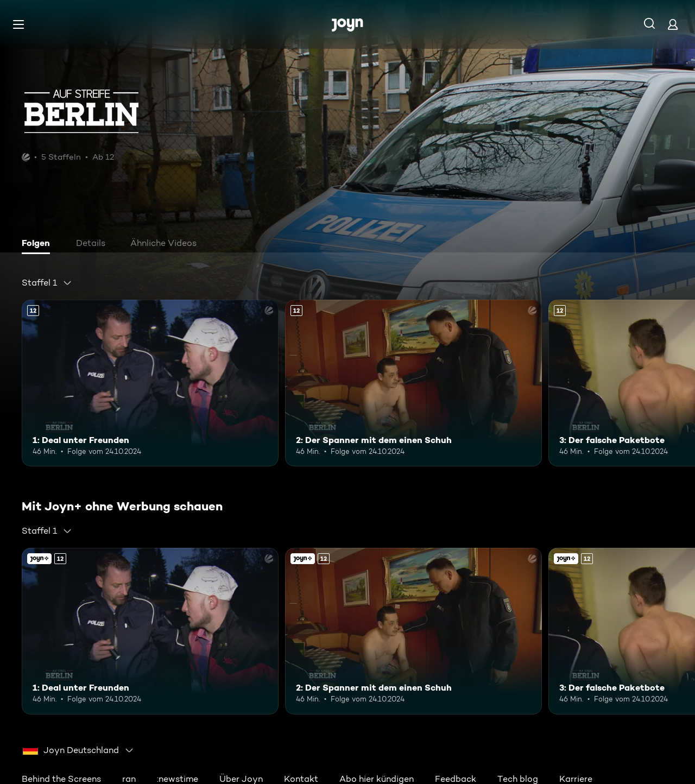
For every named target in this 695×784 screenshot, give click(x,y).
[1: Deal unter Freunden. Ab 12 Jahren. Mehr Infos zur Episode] (150, 383)
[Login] (673, 24)
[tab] (39, 244)
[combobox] (47, 283)
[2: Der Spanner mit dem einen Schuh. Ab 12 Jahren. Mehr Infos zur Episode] (413, 383)
